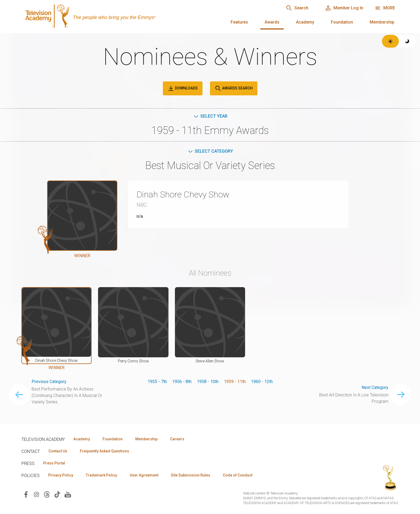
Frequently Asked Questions (104, 451)
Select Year (210, 116)
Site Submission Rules (191, 475)
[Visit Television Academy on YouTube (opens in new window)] (68, 494)
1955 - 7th (157, 382)
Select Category (210, 151)
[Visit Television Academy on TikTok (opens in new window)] (57, 494)
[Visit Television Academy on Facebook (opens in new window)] (26, 494)
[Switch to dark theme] (407, 41)
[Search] (297, 8)
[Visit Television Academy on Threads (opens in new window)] (47, 494)
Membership (382, 22)
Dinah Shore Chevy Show (183, 194)
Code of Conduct (238, 475)
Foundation (342, 22)
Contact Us (58, 451)
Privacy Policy (61, 475)
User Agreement (144, 475)
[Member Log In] (344, 8)
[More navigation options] (385, 8)
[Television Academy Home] (114, 16)
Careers (177, 439)
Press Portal (54, 463)
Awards (272, 22)
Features (239, 22)
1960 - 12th (262, 382)
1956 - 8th (182, 382)
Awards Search (234, 88)
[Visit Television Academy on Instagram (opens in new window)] (36, 494)
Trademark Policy (101, 475)
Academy (305, 22)
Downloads (183, 88)
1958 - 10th (208, 382)
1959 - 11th (235, 382)
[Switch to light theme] (390, 41)
